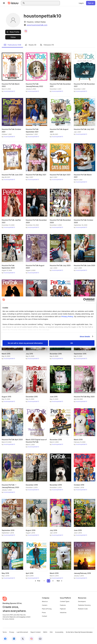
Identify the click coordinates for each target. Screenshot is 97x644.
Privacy (12, 632)
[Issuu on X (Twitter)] (23, 639)
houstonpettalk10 (9, 91)
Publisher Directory (84, 605)
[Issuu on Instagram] (31, 639)
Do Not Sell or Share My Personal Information (79, 632)
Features (63, 605)
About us (45, 601)
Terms (5, 632)
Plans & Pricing (47, 609)
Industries (63, 613)
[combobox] (42, 3)
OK (72, 343)
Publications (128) (12, 45)
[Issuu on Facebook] (5, 639)
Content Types (65, 601)
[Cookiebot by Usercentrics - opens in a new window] (85, 300)
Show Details (85, 336)
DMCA (45, 632)
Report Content (36, 632)
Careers (45, 605)
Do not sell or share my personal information (25, 343)
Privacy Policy (67, 316)
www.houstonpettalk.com (37, 25)
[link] (81, 3)
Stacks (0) (30, 45)
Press (44, 613)
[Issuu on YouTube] (40, 639)
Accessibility (59, 632)
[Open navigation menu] (4, 3)
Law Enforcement (22, 632)
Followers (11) (47, 45)
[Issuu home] (13, 3)
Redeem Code (83, 609)
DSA (51, 632)
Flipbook (63, 609)
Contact (44, 616)
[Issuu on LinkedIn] (14, 639)
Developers (82, 601)
